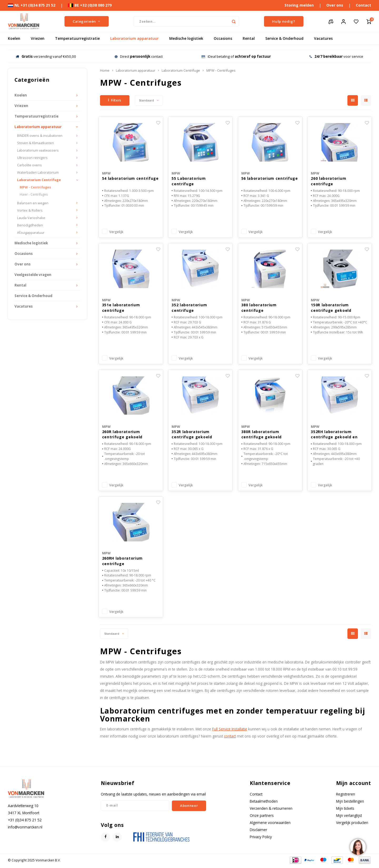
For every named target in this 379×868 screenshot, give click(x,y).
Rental (249, 38)
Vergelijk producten (352, 824)
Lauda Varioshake (31, 218)
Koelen (14, 38)
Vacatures (323, 38)
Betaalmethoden (264, 803)
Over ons (335, 5)
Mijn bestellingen (350, 803)
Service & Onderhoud (284, 38)
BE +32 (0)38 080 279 (90, 5)
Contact (363, 5)
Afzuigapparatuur (31, 233)
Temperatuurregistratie (77, 38)
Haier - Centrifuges (34, 194)
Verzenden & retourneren (271, 810)
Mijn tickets (345, 810)
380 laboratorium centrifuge (259, 308)
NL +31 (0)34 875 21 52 (32, 5)
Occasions (223, 38)
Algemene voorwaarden (270, 824)
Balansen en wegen (33, 203)
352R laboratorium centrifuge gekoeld (192, 435)
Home (105, 71)
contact (230, 738)
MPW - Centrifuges (35, 187)
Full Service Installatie (230, 731)
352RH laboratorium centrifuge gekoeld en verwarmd (334, 436)
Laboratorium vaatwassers (38, 150)
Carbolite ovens (29, 165)
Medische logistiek (186, 38)
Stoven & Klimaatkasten (36, 143)
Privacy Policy (261, 839)
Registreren (346, 796)
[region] (358, 847)
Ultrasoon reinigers (32, 158)
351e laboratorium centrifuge (121, 308)
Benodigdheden (30, 225)
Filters (115, 100)
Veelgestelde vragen (33, 275)
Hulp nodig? (284, 21)
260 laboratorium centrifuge (328, 181)
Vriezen (38, 38)
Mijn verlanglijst (349, 817)
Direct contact (139, 56)
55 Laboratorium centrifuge (189, 181)
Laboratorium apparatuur (134, 38)
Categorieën (87, 21)
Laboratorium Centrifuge (39, 180)
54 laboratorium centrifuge (130, 179)
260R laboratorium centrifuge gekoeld (122, 435)
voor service (336, 56)
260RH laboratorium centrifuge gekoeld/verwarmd (123, 563)
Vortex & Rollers (30, 210)
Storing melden (299, 5)
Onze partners (262, 817)
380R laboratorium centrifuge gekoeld (262, 435)
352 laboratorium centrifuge (189, 308)
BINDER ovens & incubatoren (40, 136)
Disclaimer (258, 831)
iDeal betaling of (236, 56)
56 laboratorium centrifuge (270, 179)
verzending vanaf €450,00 (46, 56)
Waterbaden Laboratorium (38, 173)
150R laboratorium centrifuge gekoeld (331, 308)
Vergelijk (116, 232)
